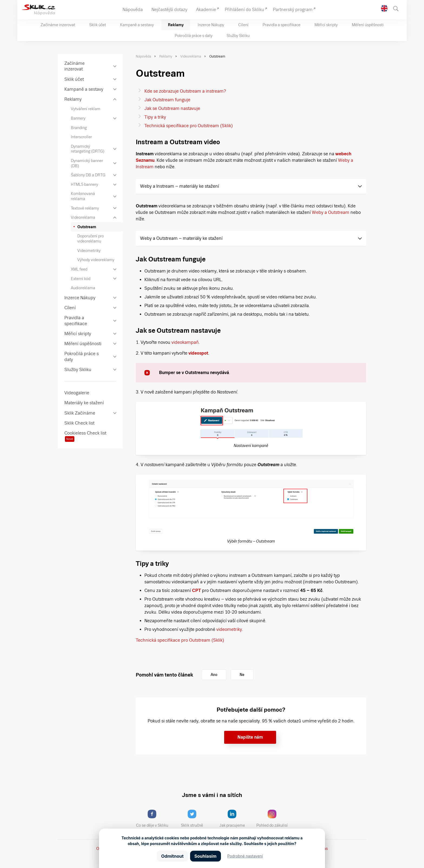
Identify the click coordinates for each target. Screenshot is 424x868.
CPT (196, 591)
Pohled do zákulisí (274, 819)
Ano (214, 675)
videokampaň (185, 342)
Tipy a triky (155, 117)
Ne (242, 675)
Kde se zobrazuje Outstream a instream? (185, 91)
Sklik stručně (196, 819)
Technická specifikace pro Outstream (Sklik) (189, 126)
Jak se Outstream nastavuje (172, 108)
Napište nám (250, 737)
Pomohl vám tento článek (164, 675)
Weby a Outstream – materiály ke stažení (181, 238)
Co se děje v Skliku (154, 819)
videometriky (229, 629)
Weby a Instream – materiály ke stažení (180, 186)
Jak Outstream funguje (167, 100)
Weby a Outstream (331, 212)
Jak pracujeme (236, 819)
